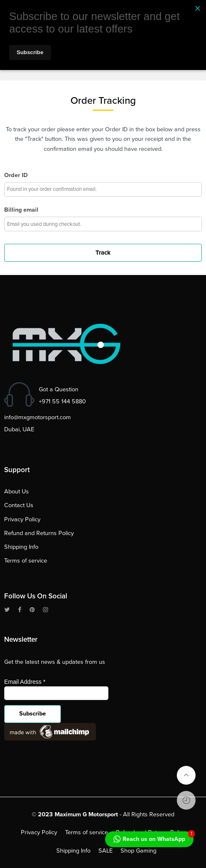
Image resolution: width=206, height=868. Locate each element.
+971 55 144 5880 (62, 401)
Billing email (21, 210)
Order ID (16, 175)
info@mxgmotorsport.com (38, 417)
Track (103, 253)
